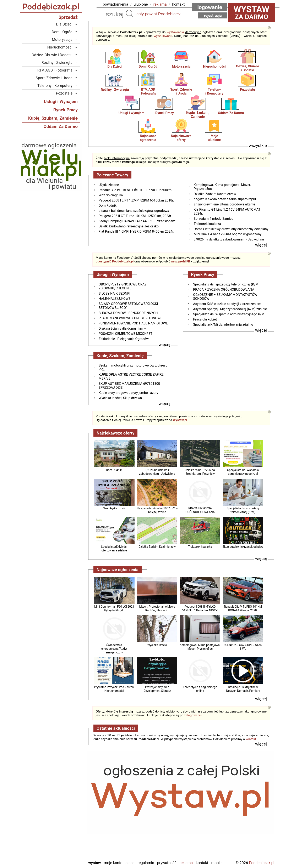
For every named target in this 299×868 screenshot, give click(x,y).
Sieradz (67, 829)
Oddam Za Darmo (231, 113)
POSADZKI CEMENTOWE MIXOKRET (126, 334)
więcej (261, 245)
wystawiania (175, 32)
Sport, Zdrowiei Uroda (181, 91)
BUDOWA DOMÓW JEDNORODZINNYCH (128, 313)
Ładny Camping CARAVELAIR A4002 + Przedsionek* (137, 221)
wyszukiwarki (163, 36)
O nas (130, 863)
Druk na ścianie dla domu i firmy (122, 328)
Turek (68, 840)
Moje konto (113, 863)
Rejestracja (213, 15)
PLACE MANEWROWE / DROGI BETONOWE (130, 318)
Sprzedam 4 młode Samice (214, 219)
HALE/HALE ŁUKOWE (115, 299)
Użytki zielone (109, 185)
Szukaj (130, 13)
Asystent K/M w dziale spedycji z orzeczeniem (227, 304)
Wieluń (67, 846)
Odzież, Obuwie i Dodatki (52, 55)
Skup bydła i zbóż (114, 508)
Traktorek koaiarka (207, 224)
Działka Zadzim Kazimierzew (215, 194)
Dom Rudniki (108, 206)
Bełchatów (64, 790)
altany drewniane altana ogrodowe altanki (224, 204)
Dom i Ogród (148, 66)
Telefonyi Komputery (214, 91)
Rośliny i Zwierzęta (115, 90)
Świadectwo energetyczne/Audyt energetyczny (114, 649)
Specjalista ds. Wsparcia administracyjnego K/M (229, 314)
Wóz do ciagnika (111, 195)
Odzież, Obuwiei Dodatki (248, 68)
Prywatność (167, 863)
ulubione (141, 4)
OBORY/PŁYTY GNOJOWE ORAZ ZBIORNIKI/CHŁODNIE (123, 286)
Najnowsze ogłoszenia (148, 138)
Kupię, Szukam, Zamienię (198, 115)
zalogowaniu (193, 715)
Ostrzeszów (64, 812)
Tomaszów (64, 834)
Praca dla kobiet (205, 319)
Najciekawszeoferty (181, 138)
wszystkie (258, 146)
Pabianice (65, 818)
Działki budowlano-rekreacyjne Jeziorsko (129, 226)
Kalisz (68, 806)
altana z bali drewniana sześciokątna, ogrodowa (134, 211)
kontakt (178, 4)
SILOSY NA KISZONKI (114, 293)
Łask (69, 795)
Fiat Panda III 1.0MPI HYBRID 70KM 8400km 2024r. (136, 231)
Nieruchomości (214, 66)
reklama (160, 4)
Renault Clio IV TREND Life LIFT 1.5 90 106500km (135, 190)
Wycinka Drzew (157, 645)
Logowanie (210, 7)
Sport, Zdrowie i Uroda (54, 78)
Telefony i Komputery (55, 86)
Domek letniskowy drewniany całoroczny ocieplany (231, 229)
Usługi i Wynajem (131, 113)
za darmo (251, 12)
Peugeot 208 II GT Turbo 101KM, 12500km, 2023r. (135, 216)
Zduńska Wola (62, 857)
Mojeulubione (214, 138)
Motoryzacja (181, 66)
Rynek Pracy (165, 113)
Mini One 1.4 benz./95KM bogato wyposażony (228, 234)
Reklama (186, 863)
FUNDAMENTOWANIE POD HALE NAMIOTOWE (133, 323)
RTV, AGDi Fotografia (148, 91)
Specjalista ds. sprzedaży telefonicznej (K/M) (226, 284)
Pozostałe (248, 90)
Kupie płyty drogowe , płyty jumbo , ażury (128, 393)
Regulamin (146, 863)
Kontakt (202, 863)
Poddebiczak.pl (262, 863)
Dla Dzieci (115, 66)
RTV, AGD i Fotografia (55, 70)
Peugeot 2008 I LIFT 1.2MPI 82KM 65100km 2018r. (136, 200)
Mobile (217, 863)
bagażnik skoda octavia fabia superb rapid (225, 199)
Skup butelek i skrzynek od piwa (243, 547)
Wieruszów (64, 851)
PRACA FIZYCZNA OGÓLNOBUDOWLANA (224, 290)
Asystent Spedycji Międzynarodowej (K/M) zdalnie (230, 309)
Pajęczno (66, 823)
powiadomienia (115, 4)
